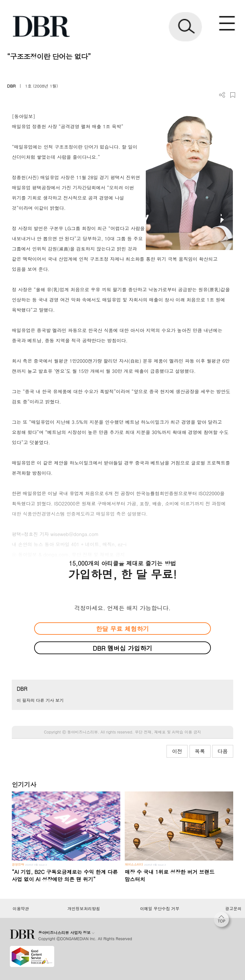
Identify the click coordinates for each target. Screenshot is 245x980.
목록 (200, 751)
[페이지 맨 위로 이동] (223, 921)
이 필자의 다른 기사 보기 (40, 700)
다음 (223, 751)
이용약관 (21, 909)
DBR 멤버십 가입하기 (123, 648)
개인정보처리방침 (84, 909)
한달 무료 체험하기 (122, 629)
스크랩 (233, 95)
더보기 (222, 95)
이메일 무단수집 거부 (160, 909)
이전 (177, 751)
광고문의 (233, 909)
